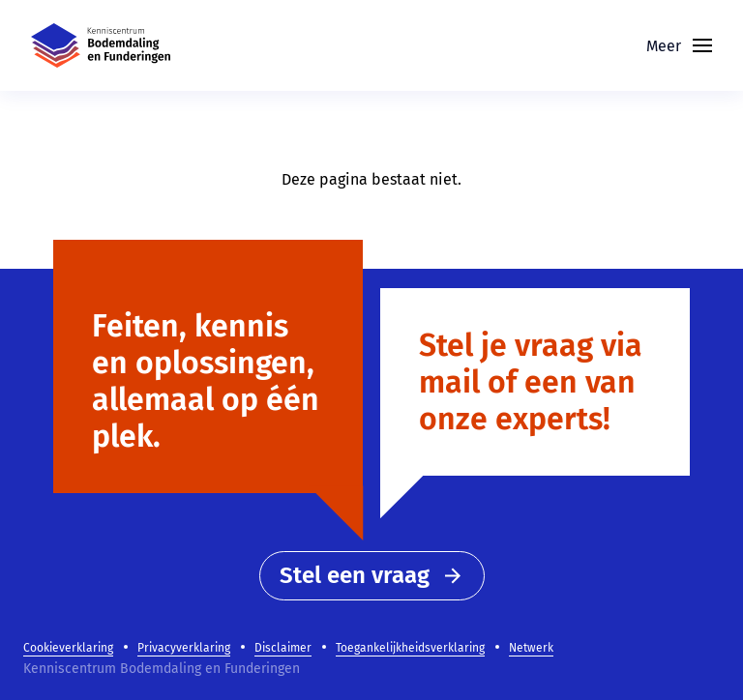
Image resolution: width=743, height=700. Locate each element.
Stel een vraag (372, 575)
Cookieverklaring (68, 648)
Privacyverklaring (184, 648)
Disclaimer (283, 648)
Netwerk (531, 648)
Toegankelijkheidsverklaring (410, 648)
